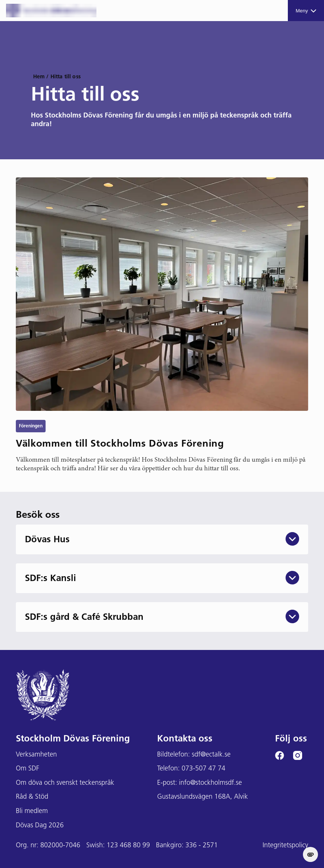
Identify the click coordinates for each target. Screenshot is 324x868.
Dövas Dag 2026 (40, 826)
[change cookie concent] (310, 854)
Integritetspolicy (285, 846)
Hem (39, 77)
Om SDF (28, 769)
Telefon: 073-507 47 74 (191, 769)
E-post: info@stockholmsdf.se (199, 783)
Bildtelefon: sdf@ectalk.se (194, 755)
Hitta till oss (66, 77)
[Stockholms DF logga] (51, 11)
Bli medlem (32, 811)
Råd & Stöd (32, 797)
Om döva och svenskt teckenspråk (65, 783)
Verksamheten (36, 755)
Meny (306, 11)
